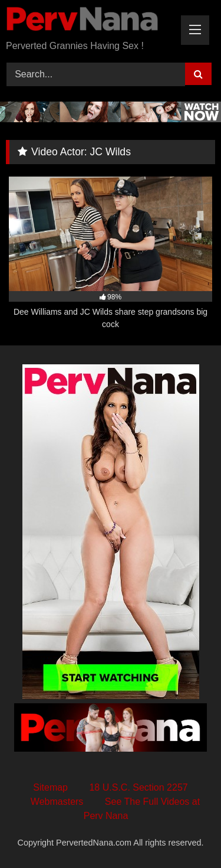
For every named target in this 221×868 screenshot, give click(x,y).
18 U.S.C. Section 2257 (138, 787)
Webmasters (57, 802)
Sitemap (50, 787)
